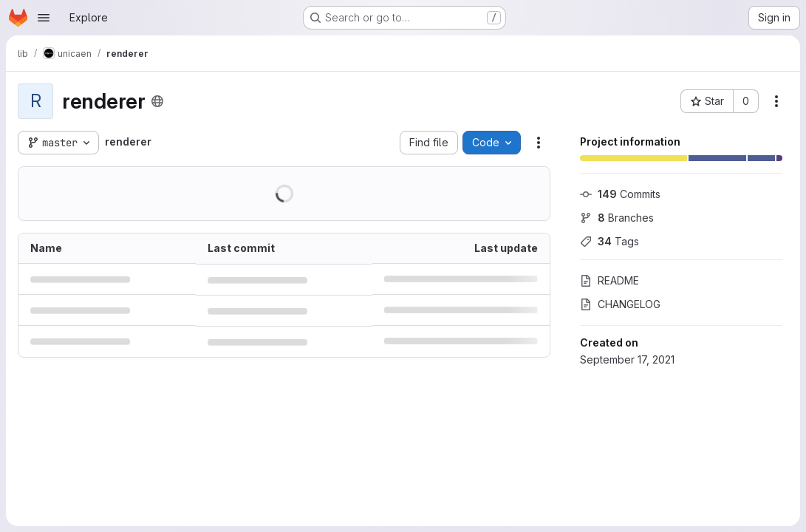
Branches (617, 218)
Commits (620, 194)
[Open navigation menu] (44, 18)
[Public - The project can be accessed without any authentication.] (157, 101)
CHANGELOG (620, 304)
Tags (609, 241)
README (609, 280)
